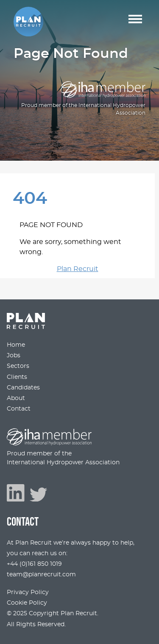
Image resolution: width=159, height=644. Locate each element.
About (16, 398)
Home (16, 345)
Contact (19, 409)
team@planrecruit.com (41, 574)
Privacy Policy (28, 592)
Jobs (14, 355)
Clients (17, 377)
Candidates (23, 388)
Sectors (18, 366)
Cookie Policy (27, 603)
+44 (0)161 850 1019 (34, 564)
